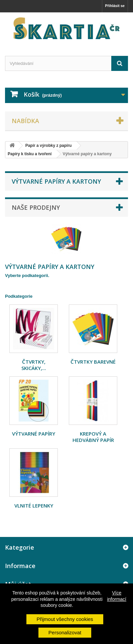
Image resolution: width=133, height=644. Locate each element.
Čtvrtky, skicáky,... (34, 365)
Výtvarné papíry (34, 434)
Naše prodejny (36, 207)
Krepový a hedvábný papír (93, 437)
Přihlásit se (115, 6)
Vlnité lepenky (34, 505)
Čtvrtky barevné (93, 362)
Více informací (117, 596)
